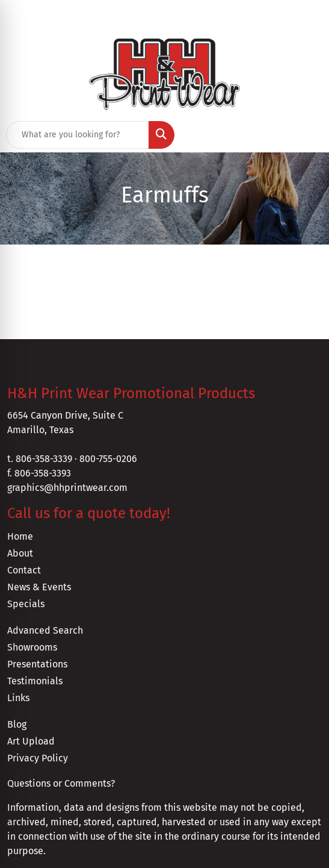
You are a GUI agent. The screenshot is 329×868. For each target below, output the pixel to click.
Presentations (37, 664)
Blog (17, 724)
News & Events (39, 587)
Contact (24, 570)
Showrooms (32, 647)
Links (18, 698)
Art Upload (31, 741)
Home (20, 536)
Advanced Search (45, 630)
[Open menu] (305, 135)
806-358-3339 (44, 459)
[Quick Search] (78, 135)
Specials (26, 604)
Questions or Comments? (61, 783)
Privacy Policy (38, 758)
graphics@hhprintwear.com (67, 488)
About (20, 553)
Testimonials (35, 681)
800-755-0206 (108, 459)
